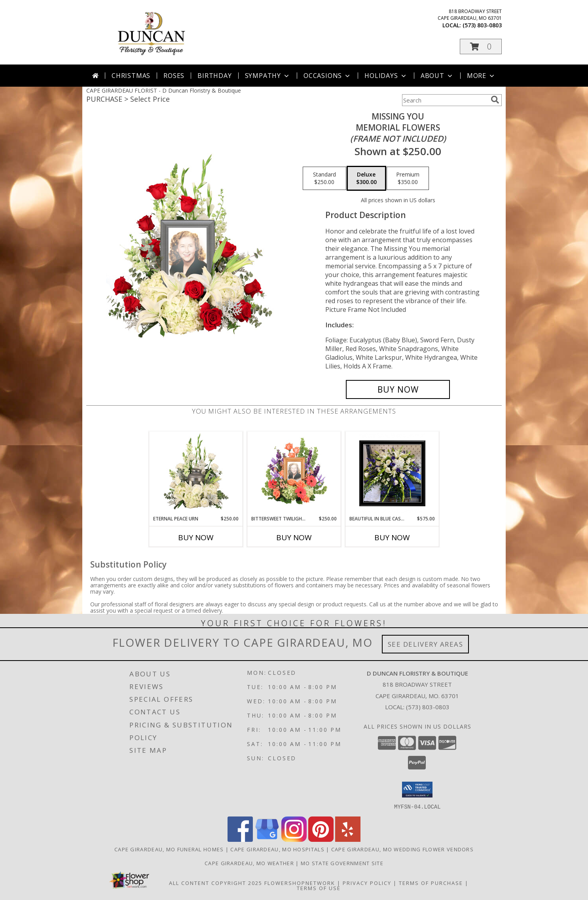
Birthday (214, 76)
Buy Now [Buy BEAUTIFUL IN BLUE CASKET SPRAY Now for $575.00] (392, 537)
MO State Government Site (342, 863)
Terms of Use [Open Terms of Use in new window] (319, 888)
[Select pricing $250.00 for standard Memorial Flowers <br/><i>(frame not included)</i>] (324, 178)
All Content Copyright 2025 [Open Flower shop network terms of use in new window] (216, 883)
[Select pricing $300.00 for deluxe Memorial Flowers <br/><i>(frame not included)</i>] (366, 178)
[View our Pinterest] (321, 839)
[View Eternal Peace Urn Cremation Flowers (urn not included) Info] (196, 473)
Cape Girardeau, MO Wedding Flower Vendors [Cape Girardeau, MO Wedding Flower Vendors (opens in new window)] (402, 849)
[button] (481, 47)
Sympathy (268, 76)
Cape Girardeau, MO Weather (249, 863)
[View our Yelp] (348, 839)
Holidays (386, 76)
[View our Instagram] (294, 839)
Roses (174, 76)
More (481, 76)
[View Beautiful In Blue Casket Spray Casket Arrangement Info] (392, 473)
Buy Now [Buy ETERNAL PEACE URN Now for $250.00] (196, 537)
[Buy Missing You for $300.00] (398, 389)
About (437, 76)
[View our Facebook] (240, 839)
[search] (495, 100)
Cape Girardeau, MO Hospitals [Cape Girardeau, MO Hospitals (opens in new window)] (277, 849)
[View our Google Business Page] (267, 839)
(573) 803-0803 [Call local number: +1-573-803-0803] (482, 25)
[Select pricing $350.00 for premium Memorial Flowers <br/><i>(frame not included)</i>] (408, 178)
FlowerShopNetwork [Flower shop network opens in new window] (300, 883)
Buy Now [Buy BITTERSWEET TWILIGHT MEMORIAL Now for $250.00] (294, 537)
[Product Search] (445, 100)
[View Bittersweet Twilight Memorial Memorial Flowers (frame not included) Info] (294, 473)
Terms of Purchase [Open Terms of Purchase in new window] (431, 883)
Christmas (131, 76)
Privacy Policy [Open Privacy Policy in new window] (367, 883)
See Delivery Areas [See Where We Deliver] (426, 644)
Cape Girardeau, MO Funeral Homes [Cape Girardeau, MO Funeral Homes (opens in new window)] (169, 849)
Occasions (327, 76)
